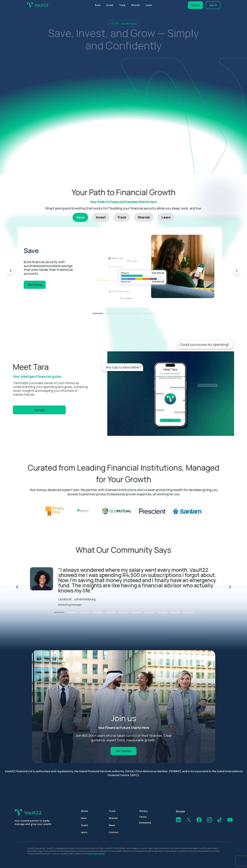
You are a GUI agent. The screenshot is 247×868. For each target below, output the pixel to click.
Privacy (143, 811)
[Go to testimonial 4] (98, 612)
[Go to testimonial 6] (124, 612)
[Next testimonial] (230, 587)
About (84, 811)
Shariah (136, 5)
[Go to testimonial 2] (72, 612)
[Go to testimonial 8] (149, 612)
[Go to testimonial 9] (162, 612)
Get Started (124, 751)
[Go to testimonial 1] (59, 612)
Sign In (213, 5)
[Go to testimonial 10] (175, 612)
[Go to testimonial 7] (136, 612)
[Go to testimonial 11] (188, 612)
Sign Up (195, 5)
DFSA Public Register (97, 854)
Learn (149, 5)
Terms (143, 817)
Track (122, 5)
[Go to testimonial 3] (85, 612)
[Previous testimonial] (17, 587)
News (112, 825)
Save (98, 5)
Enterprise (145, 823)
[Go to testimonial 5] (111, 612)
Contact (114, 832)
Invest (110, 5)
